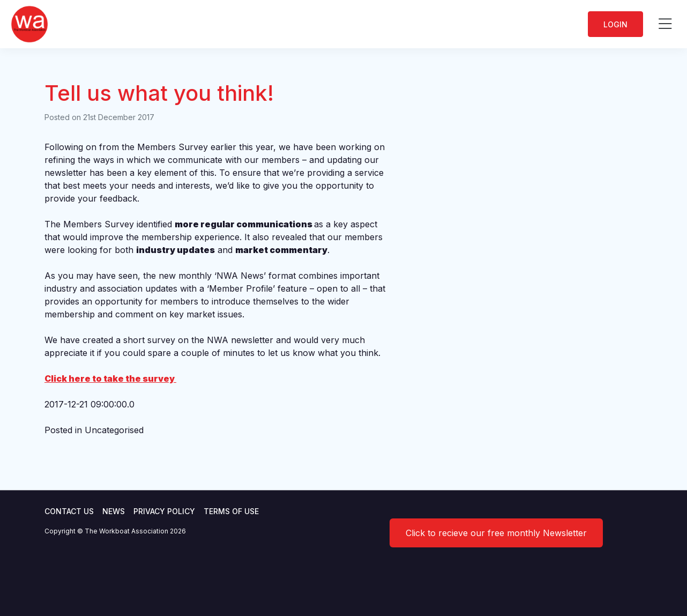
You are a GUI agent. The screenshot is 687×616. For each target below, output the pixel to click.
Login (615, 24)
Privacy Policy (164, 511)
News (114, 511)
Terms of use (231, 511)
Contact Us (69, 511)
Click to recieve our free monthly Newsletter (496, 533)
